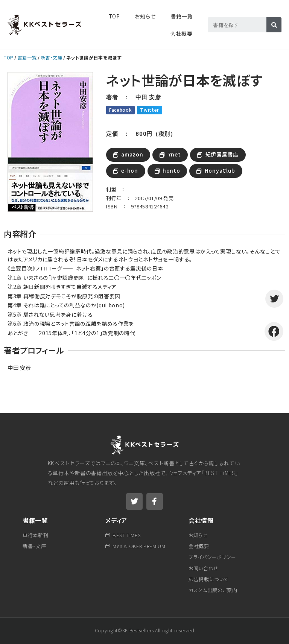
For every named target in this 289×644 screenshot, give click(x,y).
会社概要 (182, 33)
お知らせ (145, 16)
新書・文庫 (51, 57)
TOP (114, 16)
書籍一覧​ (182, 16)
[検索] (274, 25)
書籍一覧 (27, 57)
